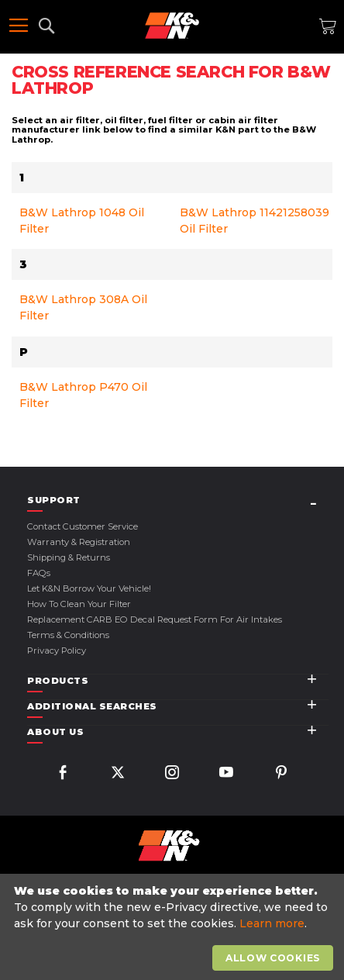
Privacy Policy (57, 650)
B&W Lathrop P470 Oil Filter (83, 395)
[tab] (178, 500)
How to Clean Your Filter (79, 604)
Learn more (272, 923)
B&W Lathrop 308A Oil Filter (83, 307)
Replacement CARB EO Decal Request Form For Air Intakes (155, 619)
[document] (174, 927)
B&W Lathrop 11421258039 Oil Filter (255, 221)
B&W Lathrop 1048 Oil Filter (82, 221)
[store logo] (172, 26)
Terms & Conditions (68, 635)
